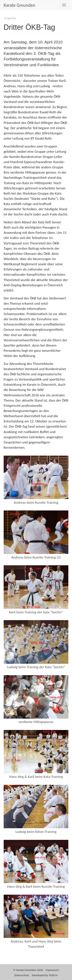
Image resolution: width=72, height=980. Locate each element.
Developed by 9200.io (45, 975)
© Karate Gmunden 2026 (28, 970)
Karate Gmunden (19, 5)
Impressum (52, 970)
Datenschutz (22, 975)
